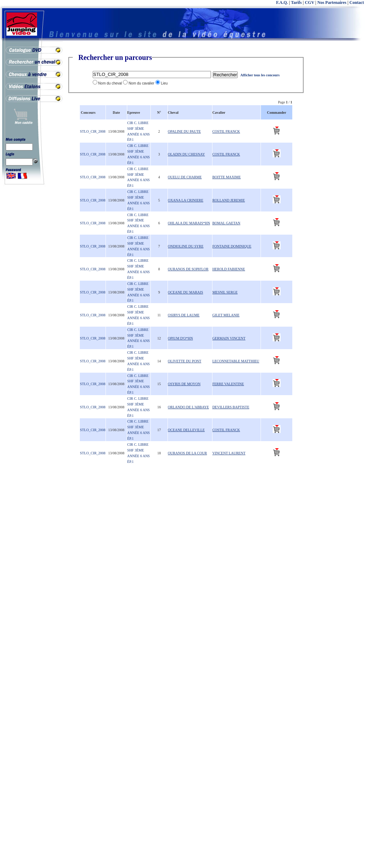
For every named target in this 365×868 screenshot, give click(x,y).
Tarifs (296, 2)
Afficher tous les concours (260, 75)
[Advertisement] (336, 160)
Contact (357, 2)
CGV (309, 2)
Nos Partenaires (332, 2)
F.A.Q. (282, 2)
